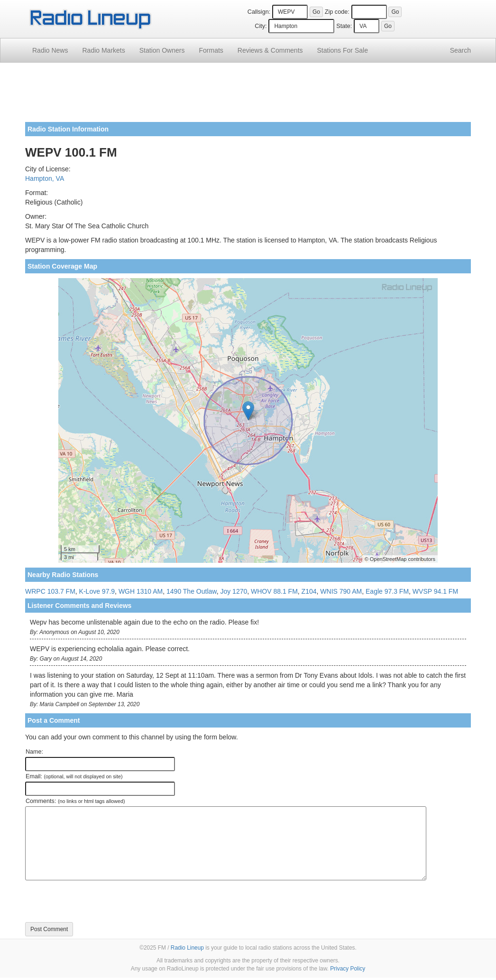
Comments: (75, 801)
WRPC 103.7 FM (50, 591)
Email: (74, 776)
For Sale (343, 50)
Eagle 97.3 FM (387, 591)
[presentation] (97, 901)
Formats (211, 50)
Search (460, 50)
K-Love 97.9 (97, 591)
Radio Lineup (187, 948)
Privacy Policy (348, 969)
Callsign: (259, 12)
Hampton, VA (45, 178)
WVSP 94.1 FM (435, 591)
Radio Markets (103, 50)
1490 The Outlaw (192, 591)
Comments (270, 50)
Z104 (309, 591)
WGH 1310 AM (141, 591)
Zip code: (337, 12)
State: (344, 26)
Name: (34, 752)
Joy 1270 (234, 591)
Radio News (50, 50)
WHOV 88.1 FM (274, 591)
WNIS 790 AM (341, 591)
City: (261, 26)
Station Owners (162, 50)
